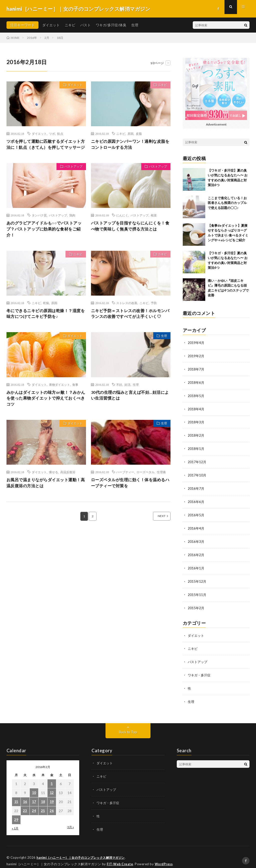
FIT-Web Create (120, 857)
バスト (85, 25)
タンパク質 (39, 223)
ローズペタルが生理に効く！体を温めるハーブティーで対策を (130, 504)
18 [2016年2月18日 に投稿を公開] (43, 795)
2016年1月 (196, 564)
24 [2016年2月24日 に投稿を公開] (34, 804)
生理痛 (161, 492)
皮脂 (139, 134)
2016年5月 (196, 512)
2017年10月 (197, 473)
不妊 (119, 403)
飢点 (60, 134)
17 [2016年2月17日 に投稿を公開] (34, 795)
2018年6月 (196, 382)
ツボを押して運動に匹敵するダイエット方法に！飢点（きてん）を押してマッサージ (46, 148)
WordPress (165, 857)
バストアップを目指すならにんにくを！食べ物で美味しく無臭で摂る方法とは (130, 238)
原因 (130, 134)
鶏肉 (72, 223)
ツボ (52, 134)
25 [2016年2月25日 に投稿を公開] (43, 804)
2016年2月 (196, 551)
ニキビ (70, 25)
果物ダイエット (59, 403)
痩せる (53, 492)
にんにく (122, 223)
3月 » (71, 821)
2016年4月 (196, 525)
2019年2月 (196, 356)
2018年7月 (196, 369)
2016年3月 (196, 538)
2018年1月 (196, 447)
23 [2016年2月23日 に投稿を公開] (25, 804)
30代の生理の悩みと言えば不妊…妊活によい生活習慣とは (130, 414)
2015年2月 (196, 603)
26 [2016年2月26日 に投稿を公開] (52, 804)
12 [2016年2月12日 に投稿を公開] (52, 786)
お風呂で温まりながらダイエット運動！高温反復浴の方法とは (43, 504)
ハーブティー (125, 492)
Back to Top (128, 726)
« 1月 (15, 822)
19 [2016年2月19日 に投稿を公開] (52, 795)
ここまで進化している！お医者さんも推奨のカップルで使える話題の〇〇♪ (227, 203)
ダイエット (51, 25)
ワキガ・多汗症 (200, 669)
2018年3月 (196, 421)
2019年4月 (196, 343)
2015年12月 (197, 577)
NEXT (156, 538)
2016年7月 (196, 486)
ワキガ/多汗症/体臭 (111, 25)
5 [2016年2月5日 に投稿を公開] (52, 777)
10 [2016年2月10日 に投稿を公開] (34, 786)
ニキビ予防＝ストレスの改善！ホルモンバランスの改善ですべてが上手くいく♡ (130, 328)
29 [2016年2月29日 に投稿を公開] (16, 814)
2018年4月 (196, 408)
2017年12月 (197, 460)
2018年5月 (196, 395)
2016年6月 (196, 499)
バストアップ (71, 175)
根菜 (154, 223)
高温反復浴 (68, 492)
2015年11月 (197, 590)
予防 (154, 313)
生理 (135, 25)
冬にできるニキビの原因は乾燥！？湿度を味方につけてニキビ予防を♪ (46, 324)
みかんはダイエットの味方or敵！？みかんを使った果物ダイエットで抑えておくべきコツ (46, 417)
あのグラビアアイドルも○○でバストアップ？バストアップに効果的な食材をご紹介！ (46, 238)
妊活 (127, 403)
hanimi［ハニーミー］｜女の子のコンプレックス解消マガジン (84, 850)
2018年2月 (196, 434)
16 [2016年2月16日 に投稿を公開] (25, 795)
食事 (75, 403)
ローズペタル (145, 492)
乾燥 (46, 313)
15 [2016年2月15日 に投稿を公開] (16, 795)
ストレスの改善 (127, 313)
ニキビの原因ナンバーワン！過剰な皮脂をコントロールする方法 (130, 145)
